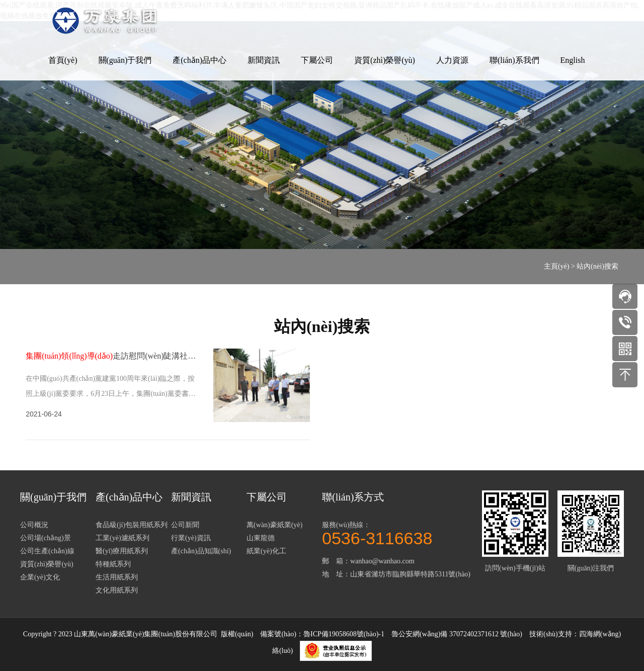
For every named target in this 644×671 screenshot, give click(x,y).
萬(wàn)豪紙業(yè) (274, 525)
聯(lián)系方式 (353, 497)
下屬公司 (317, 60)
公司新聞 (185, 525)
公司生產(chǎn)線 (47, 551)
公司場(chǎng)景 (46, 538)
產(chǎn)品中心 (199, 60)
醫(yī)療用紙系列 (122, 551)
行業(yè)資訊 (191, 538)
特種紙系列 (113, 564)
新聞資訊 (264, 60)
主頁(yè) (557, 266)
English (573, 60)
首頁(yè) (63, 60)
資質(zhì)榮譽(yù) (385, 60)
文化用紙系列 (117, 590)
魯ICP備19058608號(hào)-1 (344, 634)
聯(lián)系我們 (514, 60)
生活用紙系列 (117, 577)
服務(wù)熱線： (397, 533)
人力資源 (452, 60)
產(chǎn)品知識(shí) (201, 551)
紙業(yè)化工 (266, 551)
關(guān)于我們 (125, 60)
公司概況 (34, 525)
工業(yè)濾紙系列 (123, 538)
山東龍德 (261, 538)
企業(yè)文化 (40, 577)
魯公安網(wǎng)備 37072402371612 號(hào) (457, 634)
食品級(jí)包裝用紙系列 (132, 525)
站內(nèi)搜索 (597, 266)
